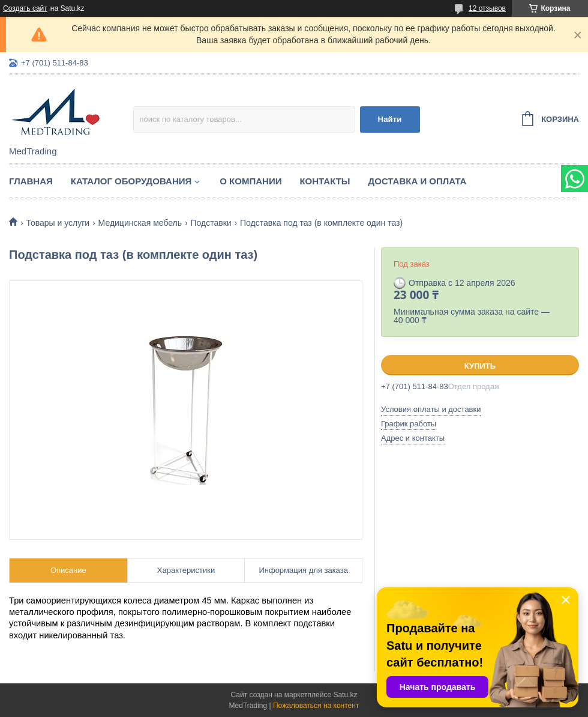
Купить (480, 366)
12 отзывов (487, 8)
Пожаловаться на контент (316, 706)
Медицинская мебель (140, 223)
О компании (250, 181)
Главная (31, 181)
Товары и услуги (58, 223)
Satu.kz (345, 695)
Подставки (211, 223)
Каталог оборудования (131, 181)
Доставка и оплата (418, 181)
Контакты (325, 181)
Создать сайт (25, 8)
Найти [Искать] (390, 119)
